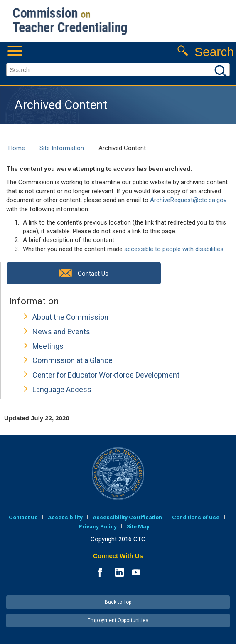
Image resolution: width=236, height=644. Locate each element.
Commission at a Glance (73, 360)
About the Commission (70, 317)
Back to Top (118, 602)
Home (17, 148)
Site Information (62, 148)
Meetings (48, 346)
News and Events (61, 332)
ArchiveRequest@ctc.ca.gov (188, 200)
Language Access (62, 389)
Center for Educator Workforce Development (106, 375)
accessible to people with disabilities (174, 249)
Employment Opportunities (118, 620)
